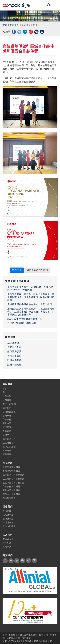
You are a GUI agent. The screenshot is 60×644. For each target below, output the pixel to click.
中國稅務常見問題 (11, 471)
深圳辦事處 (8, 523)
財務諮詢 (7, 400)
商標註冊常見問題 (11, 487)
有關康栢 (14, 25)
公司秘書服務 (9, 412)
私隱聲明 (13, 635)
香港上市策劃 (14, 356)
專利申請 (7, 423)
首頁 (5, 25)
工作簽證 (7, 451)
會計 (5, 389)
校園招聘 (7, 543)
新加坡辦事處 (9, 526)
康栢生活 (7, 547)
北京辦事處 (8, 515)
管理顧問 (7, 427)
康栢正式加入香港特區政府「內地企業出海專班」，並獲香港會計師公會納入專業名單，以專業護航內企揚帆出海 (31, 312)
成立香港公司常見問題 (14, 475)
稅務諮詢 (7, 396)
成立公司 (7, 408)
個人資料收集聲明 (28, 635)
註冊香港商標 (14, 360)
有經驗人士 (8, 539)
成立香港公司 (14, 343)
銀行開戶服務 (14, 351)
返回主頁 (17, 270)
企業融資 (7, 431)
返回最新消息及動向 (37, 270)
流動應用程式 (13, 638)
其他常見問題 (9, 498)
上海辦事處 (8, 519)
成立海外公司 (14, 347)
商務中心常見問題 (11, 494)
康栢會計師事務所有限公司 (29, 641)
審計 (5, 392)
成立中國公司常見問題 (14, 483)
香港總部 (7, 511)
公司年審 (7, 416)
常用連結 (26, 638)
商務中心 (7, 435)
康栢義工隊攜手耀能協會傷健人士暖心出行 (30, 304)
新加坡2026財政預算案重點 (22, 323)
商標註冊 (7, 420)
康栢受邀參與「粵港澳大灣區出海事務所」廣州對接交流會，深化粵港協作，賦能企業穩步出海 (31, 297)
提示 (5, 635)
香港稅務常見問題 (11, 467)
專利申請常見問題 (11, 490)
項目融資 (7, 454)
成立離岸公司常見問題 (14, 479)
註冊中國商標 (14, 365)
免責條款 (44, 635)
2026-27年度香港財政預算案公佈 (25, 319)
